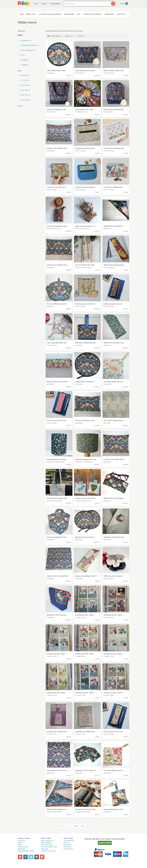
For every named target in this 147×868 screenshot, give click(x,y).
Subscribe (105, 843)
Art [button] (79, 14)
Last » (83, 826)
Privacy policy (68, 845)
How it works (22, 841)
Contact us (67, 843)
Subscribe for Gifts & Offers (26, 851)
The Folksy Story (69, 841)
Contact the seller (23, 847)
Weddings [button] (109, 14)
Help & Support (46, 843)
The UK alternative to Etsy (49, 847)
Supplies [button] (121, 14)
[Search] (113, 4)
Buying (21, 849)
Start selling (55, 4)
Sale (22, 14)
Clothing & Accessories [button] (50, 14)
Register (44, 4)
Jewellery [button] (31, 14)
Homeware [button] (69, 14)
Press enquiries (68, 849)
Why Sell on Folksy (47, 845)
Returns (20, 845)
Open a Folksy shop (47, 841)
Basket (124, 4)
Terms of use (67, 847)
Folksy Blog (44, 849)
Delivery (20, 843)
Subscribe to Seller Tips (48, 851)
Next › (76, 826)
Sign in (36, 4)
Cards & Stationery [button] (92, 14)
